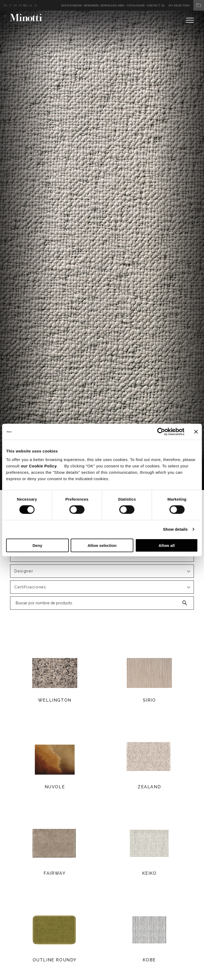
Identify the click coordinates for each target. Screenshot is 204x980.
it (10, 5)
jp (36, 5)
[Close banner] (196, 432)
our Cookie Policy (39, 466)
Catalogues (136, 5)
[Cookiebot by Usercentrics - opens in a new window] (161, 432)
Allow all (167, 545)
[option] (102, 250)
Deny (37, 545)
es (25, 5)
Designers (91, 5)
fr (20, 5)
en (5, 5)
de (15, 5)
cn (30, 5)
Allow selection (102, 545)
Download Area (113, 5)
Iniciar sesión (71, 5)
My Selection (186, 5)
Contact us (156, 5)
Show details (175, 529)
